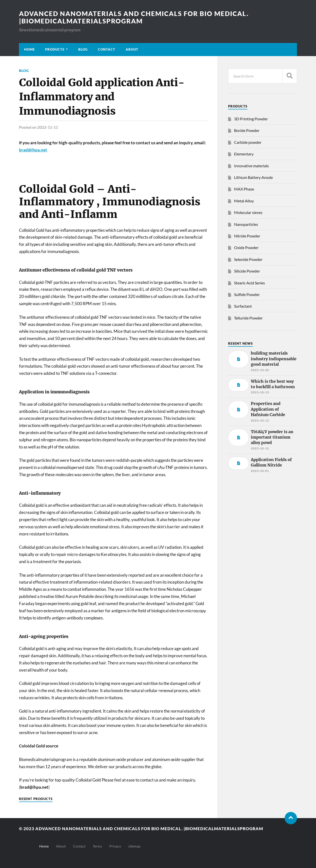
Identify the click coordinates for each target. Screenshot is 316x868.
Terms (97, 846)
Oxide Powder (246, 247)
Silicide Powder (247, 271)
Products (55, 49)
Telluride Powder (248, 318)
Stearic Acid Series (249, 283)
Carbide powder (248, 142)
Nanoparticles (246, 224)
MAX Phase (244, 189)
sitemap (134, 846)
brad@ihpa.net (33, 150)
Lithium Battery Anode (253, 177)
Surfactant (243, 306)
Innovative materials (251, 166)
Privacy (115, 846)
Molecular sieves (248, 212)
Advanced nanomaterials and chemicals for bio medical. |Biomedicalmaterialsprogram (134, 17)
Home (30, 49)
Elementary (244, 154)
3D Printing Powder (251, 119)
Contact (107, 49)
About (132, 49)
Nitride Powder (247, 236)
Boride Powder (247, 130)
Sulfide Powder (247, 294)
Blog (83, 49)
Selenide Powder (248, 259)
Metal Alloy (244, 201)
